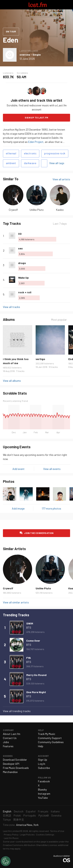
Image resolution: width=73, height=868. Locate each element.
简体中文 (19, 820)
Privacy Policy (11, 834)
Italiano (55, 811)
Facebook (44, 781)
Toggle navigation (5, 5)
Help (41, 746)
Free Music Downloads (16, 768)
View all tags (57, 163)
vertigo (40, 359)
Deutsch (19, 811)
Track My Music (47, 734)
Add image (18, 508)
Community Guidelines (51, 742)
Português (30, 815)
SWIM (30, 623)
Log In (42, 764)
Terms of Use (57, 831)
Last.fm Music (11, 838)
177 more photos (51, 508)
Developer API (11, 764)
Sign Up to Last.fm (36, 117)
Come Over (33, 641)
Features (8, 746)
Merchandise (10, 772)
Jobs (6, 742)
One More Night (36, 692)
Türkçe (7, 820)
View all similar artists (16, 602)
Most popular (59, 320)
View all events (52, 469)
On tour (11, 31)
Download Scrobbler (15, 760)
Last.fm (38, 5)
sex (20, 248)
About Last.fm (12, 734)
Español (31, 811)
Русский (44, 815)
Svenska (56, 815)
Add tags (44, 163)
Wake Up (23, 278)
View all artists (61, 179)
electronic (30, 153)
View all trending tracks (17, 711)
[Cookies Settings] (6, 861)
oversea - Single (30, 55)
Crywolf (13, 210)
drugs (22, 263)
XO (20, 234)
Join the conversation (39, 533)
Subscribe (44, 768)
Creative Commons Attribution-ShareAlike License (30, 845)
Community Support (50, 738)
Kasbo (60, 210)
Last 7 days (60, 224)
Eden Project (36, 142)
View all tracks (11, 307)
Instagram (44, 794)
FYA (29, 658)
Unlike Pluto (37, 210)
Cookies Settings (45, 834)
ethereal (11, 153)
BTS (29, 627)
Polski (17, 815)
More (69, 236)
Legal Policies (27, 834)
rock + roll (25, 292)
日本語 (7, 815)
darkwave (30, 163)
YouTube (43, 798)
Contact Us (10, 738)
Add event (18, 469)
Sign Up (43, 760)
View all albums (12, 381)
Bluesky (42, 789)
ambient (11, 163)
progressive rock (55, 153)
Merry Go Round (36, 675)
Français (43, 811)
